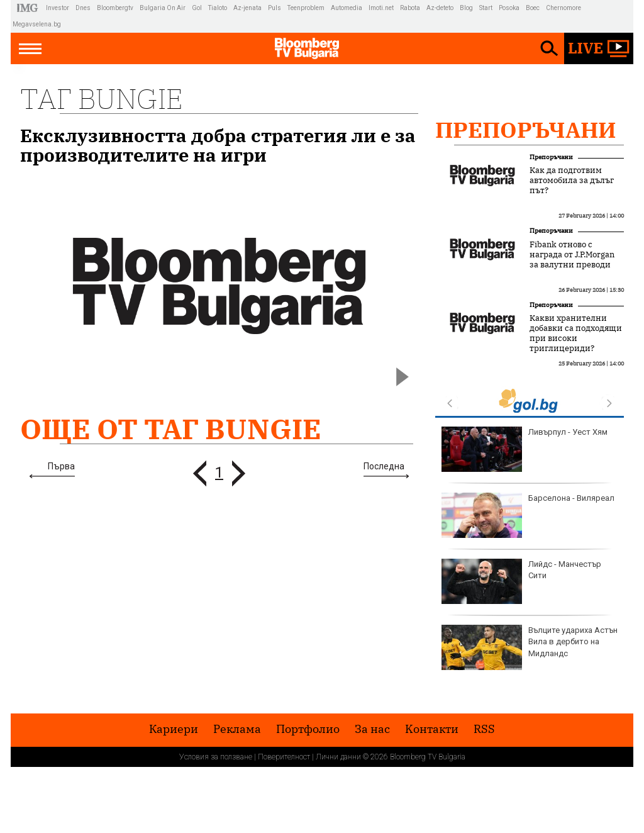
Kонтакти (432, 729)
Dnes (83, 8)
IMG (29, 8)
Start (486, 8)
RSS (484, 729)
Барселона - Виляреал (528, 515)
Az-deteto (440, 8)
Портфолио (308, 729)
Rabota (410, 8)
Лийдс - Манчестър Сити (521, 581)
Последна (384, 466)
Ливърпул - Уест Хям (525, 449)
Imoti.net (381, 8)
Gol (197, 8)
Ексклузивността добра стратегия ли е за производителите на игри (218, 145)
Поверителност (284, 757)
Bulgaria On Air (163, 8)
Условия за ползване (216, 757)
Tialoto (218, 8)
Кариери (174, 729)
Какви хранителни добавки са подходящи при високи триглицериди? (576, 333)
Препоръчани (526, 130)
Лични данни (338, 757)
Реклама (237, 729)
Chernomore (563, 8)
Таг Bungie (101, 98)
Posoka (509, 8)
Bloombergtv (115, 8)
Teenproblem (306, 8)
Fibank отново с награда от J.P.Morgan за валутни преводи (572, 255)
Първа (61, 466)
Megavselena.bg (37, 24)
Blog (466, 8)
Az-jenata (247, 8)
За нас (372, 729)
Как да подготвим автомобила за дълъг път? (572, 181)
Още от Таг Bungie (171, 429)
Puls (275, 8)
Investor (58, 8)
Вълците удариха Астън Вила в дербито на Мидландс (530, 647)
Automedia (347, 8)
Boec (533, 8)
